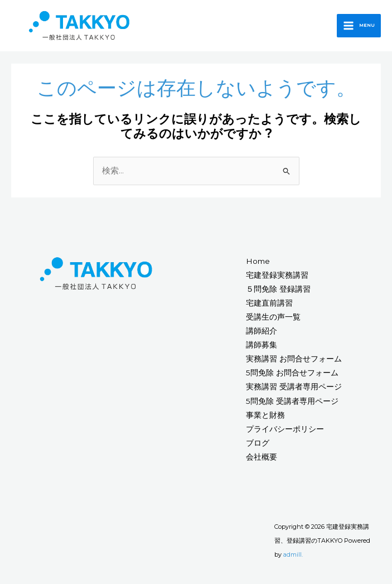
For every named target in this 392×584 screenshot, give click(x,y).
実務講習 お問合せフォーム (294, 359)
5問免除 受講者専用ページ (292, 401)
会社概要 (262, 457)
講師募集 (262, 345)
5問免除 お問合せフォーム (292, 373)
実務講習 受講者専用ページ (294, 387)
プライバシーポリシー (285, 429)
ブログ (258, 443)
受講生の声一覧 (273, 317)
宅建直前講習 (269, 303)
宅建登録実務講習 (277, 275)
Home (258, 261)
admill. (293, 554)
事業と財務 (265, 415)
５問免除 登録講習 (278, 289)
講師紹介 (262, 331)
